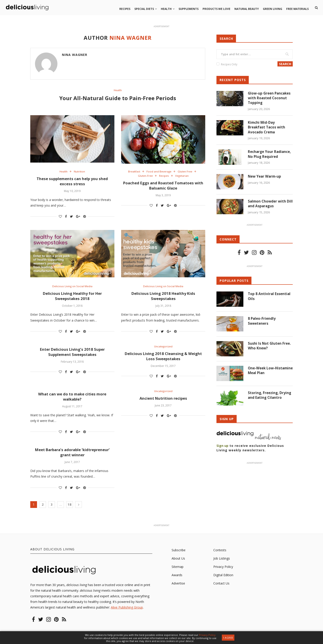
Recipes (125, 9)
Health (166, 9)
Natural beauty (247, 9)
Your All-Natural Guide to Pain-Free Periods (118, 98)
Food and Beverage (159, 172)
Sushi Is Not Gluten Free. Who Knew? (270, 347)
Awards (177, 579)
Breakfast (133, 172)
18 (70, 508)
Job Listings (222, 562)
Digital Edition (223, 579)
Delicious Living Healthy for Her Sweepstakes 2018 (72, 298)
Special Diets (144, 9)
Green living (273, 9)
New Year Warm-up (265, 178)
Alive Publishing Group (127, 611)
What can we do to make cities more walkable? (72, 399)
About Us (178, 562)
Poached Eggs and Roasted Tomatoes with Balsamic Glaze (163, 187)
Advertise (178, 587)
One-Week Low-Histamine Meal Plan (267, 372)
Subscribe (179, 554)
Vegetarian (183, 177)
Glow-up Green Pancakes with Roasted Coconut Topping (270, 98)
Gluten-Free (144, 177)
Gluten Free (187, 172)
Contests (220, 554)
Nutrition (80, 172)
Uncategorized (163, 349)
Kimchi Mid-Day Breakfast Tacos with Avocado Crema (267, 128)
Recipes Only (229, 64)
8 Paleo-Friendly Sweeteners (262, 323)
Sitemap (178, 570)
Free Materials (297, 9)
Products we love (216, 9)
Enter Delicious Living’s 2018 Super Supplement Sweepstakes (72, 354)
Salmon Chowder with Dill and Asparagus (268, 205)
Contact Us (221, 587)
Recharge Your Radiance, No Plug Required (270, 156)
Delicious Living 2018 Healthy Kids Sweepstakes (163, 298)
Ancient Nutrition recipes (163, 401)
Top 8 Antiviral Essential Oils (270, 298)
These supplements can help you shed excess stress (72, 182)
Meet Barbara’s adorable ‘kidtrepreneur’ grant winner (72, 456)
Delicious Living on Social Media (72, 288)
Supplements (189, 9)
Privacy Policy (223, 570)
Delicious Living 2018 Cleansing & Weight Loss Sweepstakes (163, 359)
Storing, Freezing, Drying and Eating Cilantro (264, 400)
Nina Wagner (75, 55)
